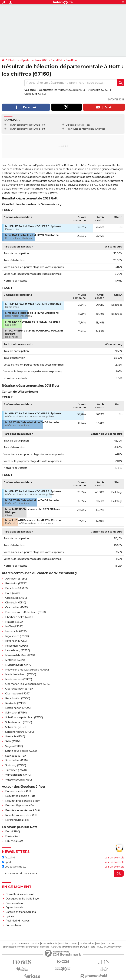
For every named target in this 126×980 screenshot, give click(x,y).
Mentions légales (71, 947)
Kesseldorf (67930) (16, 646)
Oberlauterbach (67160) (19, 689)
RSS (98, 943)
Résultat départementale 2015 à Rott (26, 129)
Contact (73, 943)
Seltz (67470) (13, 741)
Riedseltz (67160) (15, 703)
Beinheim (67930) (16, 584)
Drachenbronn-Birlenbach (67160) (26, 612)
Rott (68, 129)
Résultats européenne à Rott (23, 810)
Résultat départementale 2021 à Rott (27, 125)
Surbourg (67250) (16, 765)
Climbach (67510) (16, 603)
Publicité (63, 943)
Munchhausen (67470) (19, 665)
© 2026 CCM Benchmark (110, 947)
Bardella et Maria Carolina (21, 912)
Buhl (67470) (13, 593)
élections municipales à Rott (85, 173)
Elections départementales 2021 (28, 60)
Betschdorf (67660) (17, 588)
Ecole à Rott (12, 836)
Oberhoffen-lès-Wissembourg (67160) (62, 90)
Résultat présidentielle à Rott (23, 801)
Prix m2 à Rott (14, 841)
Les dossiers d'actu (14, 867)
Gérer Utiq (56, 947)
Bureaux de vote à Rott (78, 125)
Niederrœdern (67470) (19, 679)
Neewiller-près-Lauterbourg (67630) (27, 670)
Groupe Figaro (88, 947)
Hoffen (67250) (14, 626)
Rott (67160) (12, 832)
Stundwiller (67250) (17, 760)
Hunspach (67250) (16, 631)
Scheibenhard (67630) (19, 722)
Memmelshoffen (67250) (20, 655)
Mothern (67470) (15, 660)
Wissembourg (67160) (19, 780)
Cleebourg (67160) (35, 94)
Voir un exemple (115, 858)
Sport (6, 862)
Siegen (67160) (14, 746)
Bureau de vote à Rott (18, 791)
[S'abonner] (63, 873)
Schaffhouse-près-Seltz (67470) (24, 717)
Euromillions (13, 925)
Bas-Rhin (71, 60)
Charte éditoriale (49, 943)
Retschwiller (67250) (18, 698)
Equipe (36, 943)
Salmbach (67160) (16, 713)
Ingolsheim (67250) (17, 636)
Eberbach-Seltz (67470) (19, 617)
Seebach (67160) (15, 737)
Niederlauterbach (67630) (21, 674)
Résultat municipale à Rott (21, 815)
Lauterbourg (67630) (18, 650)
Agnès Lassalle (14, 908)
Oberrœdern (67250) (18, 694)
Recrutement (109, 943)
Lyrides (10, 916)
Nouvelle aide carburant (20, 894)
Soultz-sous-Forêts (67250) (21, 751)
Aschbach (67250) (16, 579)
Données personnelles (15, 947)
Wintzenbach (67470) (18, 775)
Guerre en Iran (14, 903)
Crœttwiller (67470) (17, 607)
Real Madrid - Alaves (18, 921)
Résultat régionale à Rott (20, 796)
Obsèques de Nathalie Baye (22, 899)
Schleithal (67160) (16, 727)
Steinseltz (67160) (98, 90)
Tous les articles (87, 943)
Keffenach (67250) (16, 641)
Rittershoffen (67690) (18, 708)
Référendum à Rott (17, 820)
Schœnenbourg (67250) (19, 732)
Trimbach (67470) (16, 770)
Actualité (8, 858)
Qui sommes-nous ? (21, 943)
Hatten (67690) (14, 622)
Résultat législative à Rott (20, 806)
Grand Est (56, 60)
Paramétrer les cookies (38, 947)
